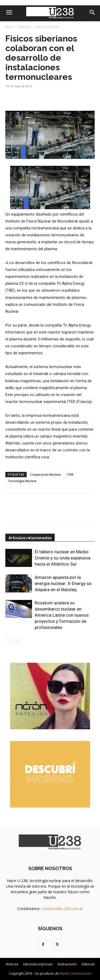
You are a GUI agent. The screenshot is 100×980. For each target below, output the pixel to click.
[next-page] (17, 641)
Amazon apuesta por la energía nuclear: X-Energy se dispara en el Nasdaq (63, 583)
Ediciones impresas (38, 964)
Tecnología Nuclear (22, 481)
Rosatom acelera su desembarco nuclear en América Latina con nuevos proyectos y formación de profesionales (62, 615)
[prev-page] (9, 641)
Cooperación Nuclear (46, 474)
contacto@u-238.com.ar (62, 909)
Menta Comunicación (76, 973)
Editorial (88, 964)
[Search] (93, 13)
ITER (70, 474)
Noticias (25, 27)
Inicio (9, 27)
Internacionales (47, 27)
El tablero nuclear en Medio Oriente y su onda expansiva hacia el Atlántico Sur (63, 558)
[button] (9, 13)
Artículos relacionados (30, 538)
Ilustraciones (67, 964)
